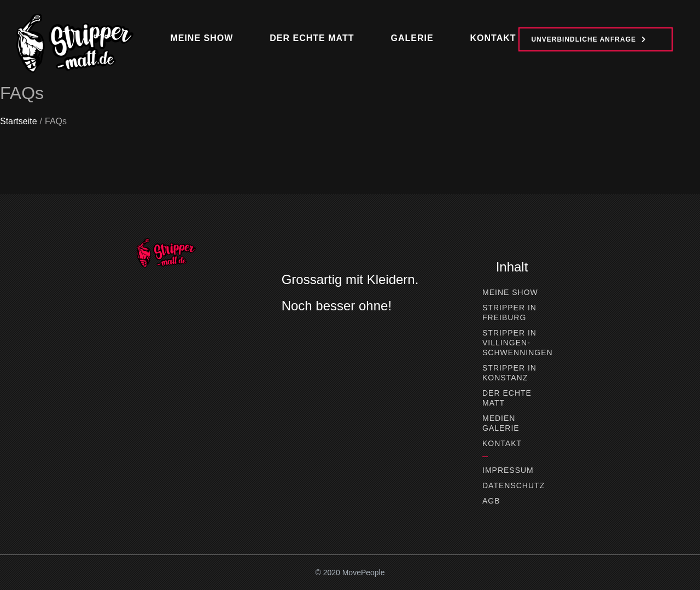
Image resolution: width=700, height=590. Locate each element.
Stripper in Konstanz (509, 373)
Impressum (508, 470)
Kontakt (502, 443)
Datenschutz (512, 485)
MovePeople (364, 572)
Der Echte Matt (507, 398)
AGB (491, 501)
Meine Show (510, 292)
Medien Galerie (501, 423)
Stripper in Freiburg (509, 313)
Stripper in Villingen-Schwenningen (512, 343)
